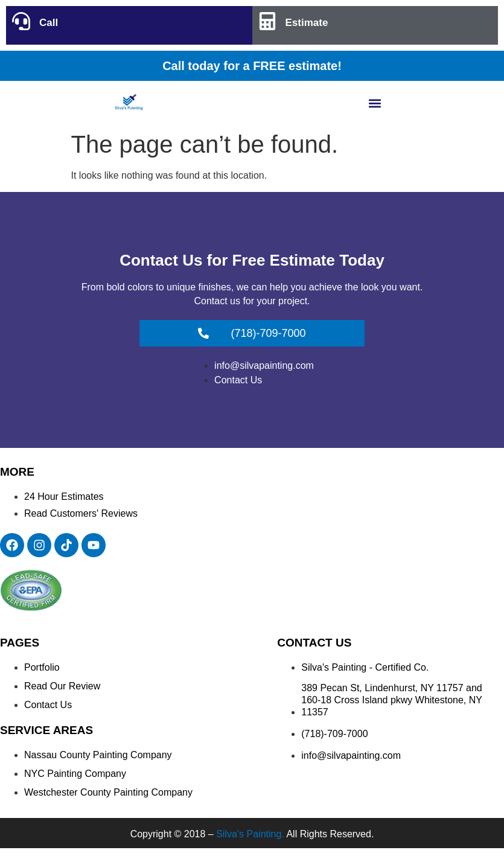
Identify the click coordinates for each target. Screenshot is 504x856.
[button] (375, 103)
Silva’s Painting (249, 834)
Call (49, 23)
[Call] (21, 21)
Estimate (307, 23)
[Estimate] (267, 21)
